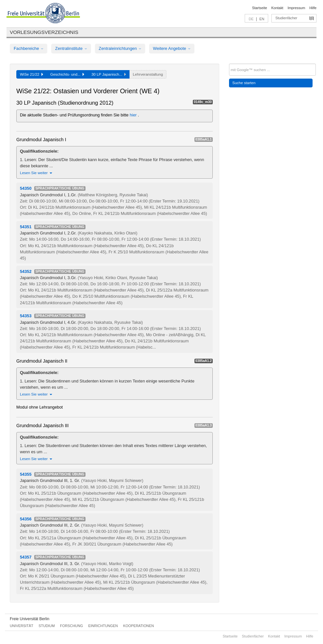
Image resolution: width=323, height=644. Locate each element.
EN (262, 19)
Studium (47, 626)
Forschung (71, 626)
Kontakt (277, 8)
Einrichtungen (103, 626)
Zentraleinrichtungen (120, 48)
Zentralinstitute (71, 48)
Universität (22, 626)
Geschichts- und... (67, 74)
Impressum (296, 8)
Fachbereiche (29, 48)
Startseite (260, 8)
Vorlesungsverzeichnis (44, 32)
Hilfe (313, 8)
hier (134, 115)
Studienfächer (286, 18)
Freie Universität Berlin (30, 619)
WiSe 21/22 (31, 74)
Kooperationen (139, 626)
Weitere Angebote (172, 48)
